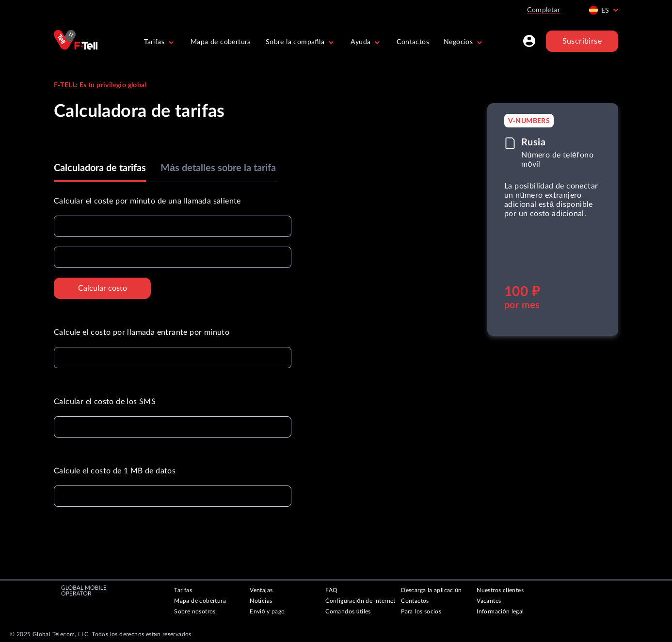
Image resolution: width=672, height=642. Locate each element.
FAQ (331, 590)
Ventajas (261, 590)
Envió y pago (267, 611)
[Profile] (529, 41)
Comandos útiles (348, 611)
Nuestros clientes (500, 590)
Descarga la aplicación (431, 590)
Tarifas (183, 590)
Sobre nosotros (195, 611)
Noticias (261, 601)
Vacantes (489, 601)
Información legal (500, 611)
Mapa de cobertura (221, 42)
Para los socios (421, 611)
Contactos (413, 42)
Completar (544, 10)
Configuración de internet (360, 601)
